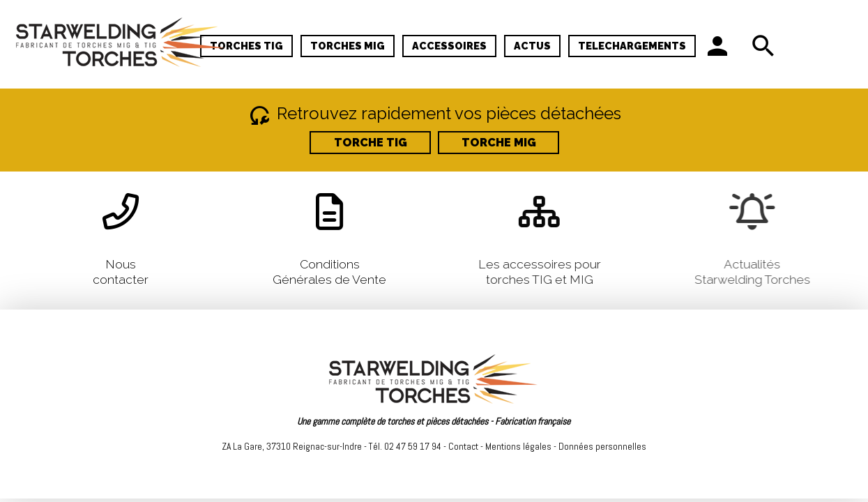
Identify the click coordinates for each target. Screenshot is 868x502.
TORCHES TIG (246, 46)
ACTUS (532, 46)
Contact (463, 446)
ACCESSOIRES (449, 46)
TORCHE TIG (370, 143)
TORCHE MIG (498, 143)
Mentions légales (518, 446)
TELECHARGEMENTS (632, 46)
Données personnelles (602, 446)
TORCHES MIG (348, 46)
